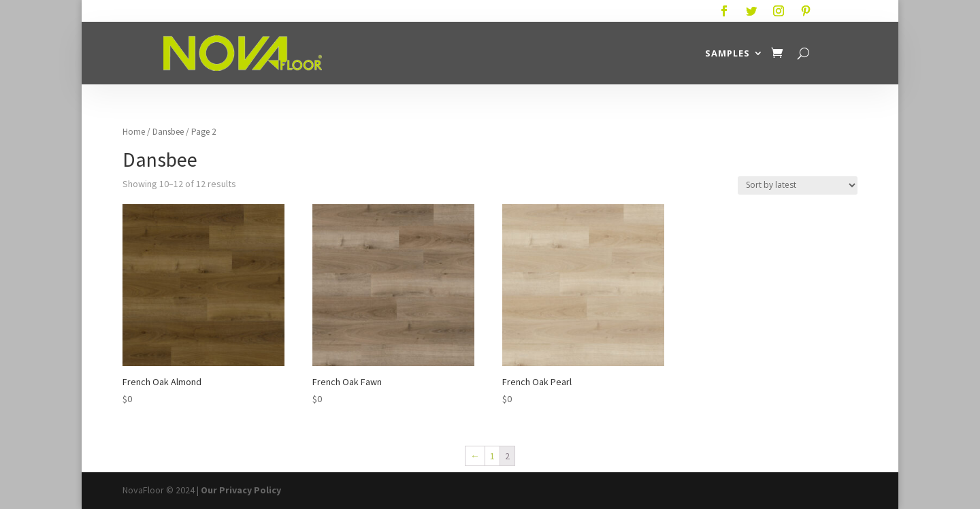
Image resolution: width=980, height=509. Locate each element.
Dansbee (168, 132)
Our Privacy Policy (241, 490)
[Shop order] (798, 185)
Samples (728, 53)
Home (134, 132)
